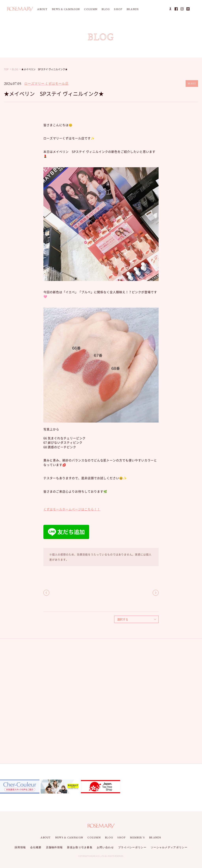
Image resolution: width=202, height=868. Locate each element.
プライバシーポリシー (132, 847)
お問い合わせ (105, 847)
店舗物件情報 (54, 847)
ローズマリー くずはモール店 (46, 84)
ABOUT (42, 9)
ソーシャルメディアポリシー (169, 847)
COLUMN (91, 9)
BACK (46, 593)
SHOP (118, 9)
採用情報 (20, 847)
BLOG (106, 9)
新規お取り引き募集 (80, 847)
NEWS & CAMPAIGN (66, 9)
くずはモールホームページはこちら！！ (72, 509)
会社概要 (36, 847)
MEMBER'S (137, 837)
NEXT (156, 593)
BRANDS (133, 9)
